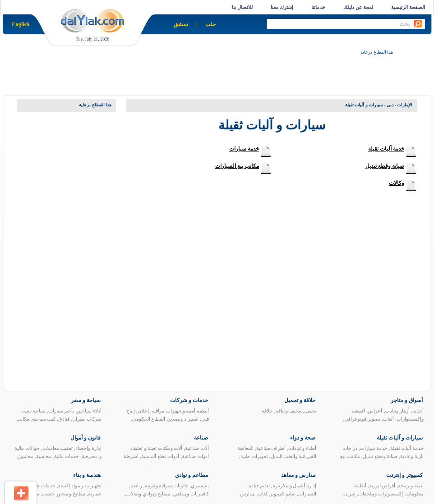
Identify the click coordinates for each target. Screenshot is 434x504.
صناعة (201, 438)
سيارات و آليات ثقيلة (400, 438)
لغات (262, 494)
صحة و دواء (303, 438)
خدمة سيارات (244, 149)
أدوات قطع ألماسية (160, 456)
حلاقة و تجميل (300, 400)
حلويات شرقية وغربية (167, 486)
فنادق (64, 419)
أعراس (375, 411)
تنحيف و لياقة (289, 411)
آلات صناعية (197, 448)
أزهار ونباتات (397, 411)
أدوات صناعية (195, 456)
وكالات (397, 183)
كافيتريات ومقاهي (191, 494)
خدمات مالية (67, 456)
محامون (25, 456)
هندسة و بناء (87, 475)
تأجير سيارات (61, 411)
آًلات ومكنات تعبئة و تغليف (157, 448)
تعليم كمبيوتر (283, 494)
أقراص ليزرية (382, 486)
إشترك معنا (282, 7)
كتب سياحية (44, 419)
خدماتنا (318, 7)
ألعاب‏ (388, 419)
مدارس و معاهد (298, 475)
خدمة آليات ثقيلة (386, 149)
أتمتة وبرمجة (411, 486)
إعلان (143, 411)
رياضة (136, 486)
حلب (210, 24)
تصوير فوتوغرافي (362, 419)
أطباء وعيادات (302, 448)
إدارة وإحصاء (88, 448)
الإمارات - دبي (399, 105)
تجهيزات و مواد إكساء (80, 486)
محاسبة (44, 456)
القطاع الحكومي (149, 419)
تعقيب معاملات (58, 448)
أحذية (418, 411)
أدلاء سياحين (89, 411)
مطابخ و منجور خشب (64, 494)
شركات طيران (87, 419)
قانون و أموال (85, 438)
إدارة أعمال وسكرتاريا (295, 486)
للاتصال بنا (242, 7)
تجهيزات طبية (254, 456)
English (21, 24)
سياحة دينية (34, 411)
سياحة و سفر (86, 400)
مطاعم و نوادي (192, 475)
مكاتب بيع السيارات (237, 166)
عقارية (95, 494)
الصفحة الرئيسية (408, 7)
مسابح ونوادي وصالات (149, 494)
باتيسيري (200, 486)
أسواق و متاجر (407, 400)
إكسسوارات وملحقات (381, 494)
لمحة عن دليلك (358, 7)
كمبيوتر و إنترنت (404, 475)
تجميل (310, 411)
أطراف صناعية (271, 448)
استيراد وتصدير (183, 419)
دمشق (181, 24)
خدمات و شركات (189, 400)
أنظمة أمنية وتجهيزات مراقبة (180, 411)
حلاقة (267, 411)
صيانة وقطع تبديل (385, 166)
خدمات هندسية (40, 486)
